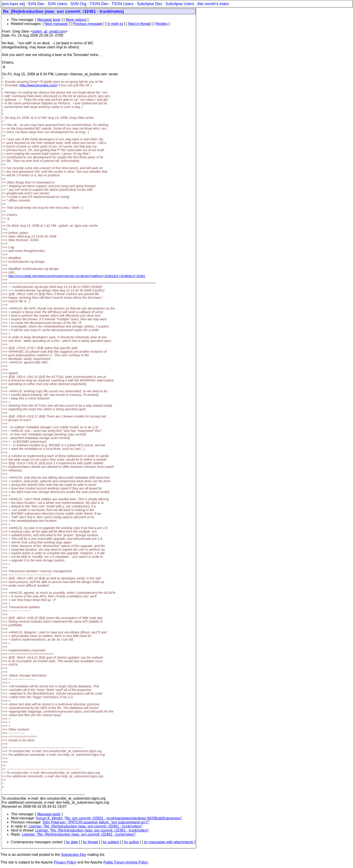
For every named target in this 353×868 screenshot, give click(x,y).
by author (132, 842)
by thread (90, 842)
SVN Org (78, 4)
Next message (56, 24)
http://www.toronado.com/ (38, 85)
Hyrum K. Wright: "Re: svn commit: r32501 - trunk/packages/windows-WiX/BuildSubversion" (109, 818)
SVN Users (57, 4)
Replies (162, 24)
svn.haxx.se (13, 4)
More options (76, 20)
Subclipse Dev (149, 4)
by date (72, 842)
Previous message (88, 24)
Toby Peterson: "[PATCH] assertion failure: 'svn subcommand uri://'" (96, 822)
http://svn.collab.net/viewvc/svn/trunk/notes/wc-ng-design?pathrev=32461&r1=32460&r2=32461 (77, 276)
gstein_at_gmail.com (49, 31)
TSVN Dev (99, 4)
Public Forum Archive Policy (126, 862)
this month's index (213, 4)
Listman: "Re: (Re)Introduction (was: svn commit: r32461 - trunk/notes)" (86, 826)
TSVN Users (122, 4)
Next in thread (139, 24)
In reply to (115, 24)
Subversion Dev (74, 855)
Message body (49, 20)
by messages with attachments (169, 842)
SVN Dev (36, 4)
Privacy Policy (65, 862)
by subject (111, 842)
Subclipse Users (180, 4)
